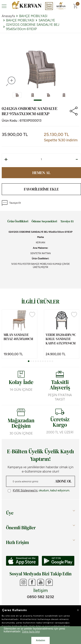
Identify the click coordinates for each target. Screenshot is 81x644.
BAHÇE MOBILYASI (33, 16)
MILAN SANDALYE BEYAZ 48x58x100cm (18, 337)
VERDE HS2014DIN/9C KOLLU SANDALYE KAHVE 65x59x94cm (61, 339)
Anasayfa (8, 16)
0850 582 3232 (40, 597)
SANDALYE (47, 20)
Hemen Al (41, 173)
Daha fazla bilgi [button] (31, 632)
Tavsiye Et (11, 203)
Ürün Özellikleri (18, 221)
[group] (40, 67)
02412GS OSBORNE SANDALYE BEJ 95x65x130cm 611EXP (33, 27)
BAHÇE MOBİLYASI (20, 20)
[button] (38, 100)
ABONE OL (63, 481)
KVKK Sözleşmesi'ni (25, 490)
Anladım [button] (40, 640)
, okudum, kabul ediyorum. (39, 491)
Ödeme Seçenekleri (44, 221)
